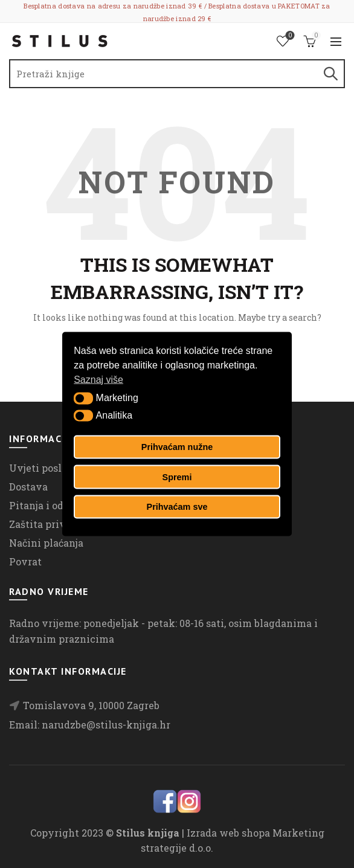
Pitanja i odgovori (52, 505)
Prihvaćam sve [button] (177, 507)
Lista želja (289, 36)
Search (330, 74)
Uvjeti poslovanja (51, 468)
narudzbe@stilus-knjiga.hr (106, 725)
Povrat (25, 561)
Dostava (28, 487)
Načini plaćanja (46, 543)
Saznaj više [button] (98, 379)
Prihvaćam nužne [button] (177, 447)
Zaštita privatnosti (55, 524)
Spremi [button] (177, 477)
